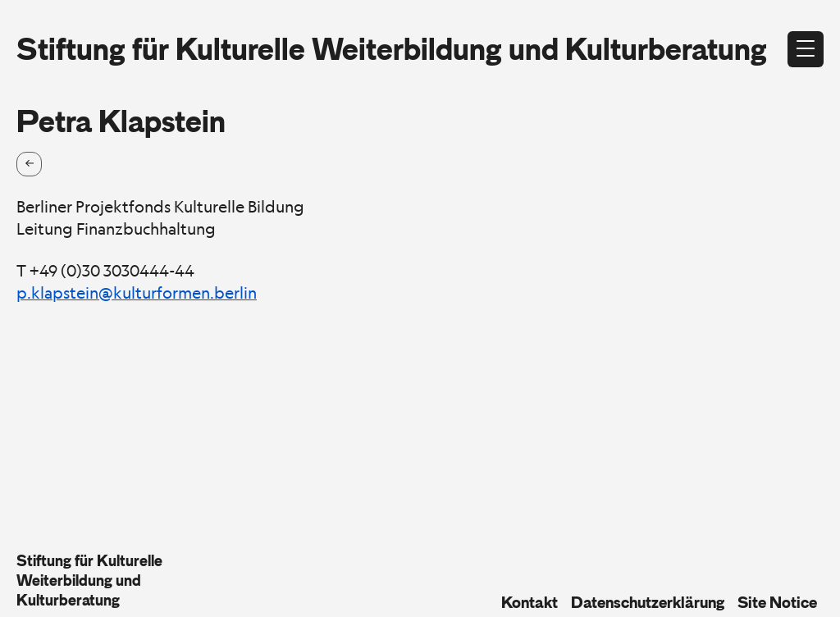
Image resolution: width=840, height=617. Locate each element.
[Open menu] (806, 49)
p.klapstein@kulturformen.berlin (137, 293)
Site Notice (777, 602)
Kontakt (530, 602)
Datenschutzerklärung (648, 602)
